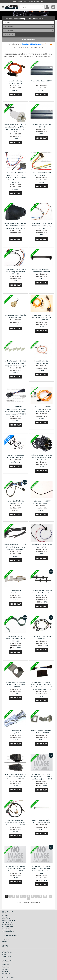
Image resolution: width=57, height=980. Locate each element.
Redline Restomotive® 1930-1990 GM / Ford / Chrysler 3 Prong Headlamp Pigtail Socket (15, 547)
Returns (4, 942)
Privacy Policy (6, 929)
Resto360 (5, 916)
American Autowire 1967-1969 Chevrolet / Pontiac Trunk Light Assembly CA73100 (42, 317)
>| (28, 899)
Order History (6, 967)
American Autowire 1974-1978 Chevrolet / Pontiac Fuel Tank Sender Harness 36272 (15, 869)
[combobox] (29, 23)
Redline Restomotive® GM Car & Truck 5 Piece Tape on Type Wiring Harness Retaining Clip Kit (15, 363)
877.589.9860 (18, 2)
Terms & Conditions (8, 931)
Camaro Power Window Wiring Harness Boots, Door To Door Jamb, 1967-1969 (42, 593)
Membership (6, 974)
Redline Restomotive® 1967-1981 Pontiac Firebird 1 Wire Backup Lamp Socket (42, 457)
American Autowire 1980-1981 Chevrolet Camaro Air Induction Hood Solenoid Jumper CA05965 (42, 777)
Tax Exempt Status (7, 922)
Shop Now (9, 34)
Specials (4, 954)
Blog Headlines (7, 957)
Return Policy (6, 918)
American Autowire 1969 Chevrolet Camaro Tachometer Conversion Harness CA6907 (15, 822)
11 (45, 896)
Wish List (5, 969)
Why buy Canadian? (8, 925)
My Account (6, 965)
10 (40, 896)
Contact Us (29, 2)
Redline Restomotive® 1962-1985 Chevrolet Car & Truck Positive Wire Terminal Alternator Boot (15, 226)
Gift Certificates (7, 952)
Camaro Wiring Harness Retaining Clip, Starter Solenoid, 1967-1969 (15, 639)
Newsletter (5, 971)
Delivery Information (8, 927)
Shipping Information (8, 920)
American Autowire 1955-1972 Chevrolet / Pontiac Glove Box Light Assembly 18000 (42, 409)
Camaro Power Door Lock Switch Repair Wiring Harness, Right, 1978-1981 (15, 272)
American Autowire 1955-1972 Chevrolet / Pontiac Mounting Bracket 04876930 (15, 684)
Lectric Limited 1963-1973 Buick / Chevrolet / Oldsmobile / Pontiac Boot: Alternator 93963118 (15, 776)
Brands (4, 950)
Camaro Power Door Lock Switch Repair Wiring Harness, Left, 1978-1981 (42, 226)
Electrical (25, 44)
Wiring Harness (36, 44)
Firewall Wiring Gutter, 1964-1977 (42, 81)
